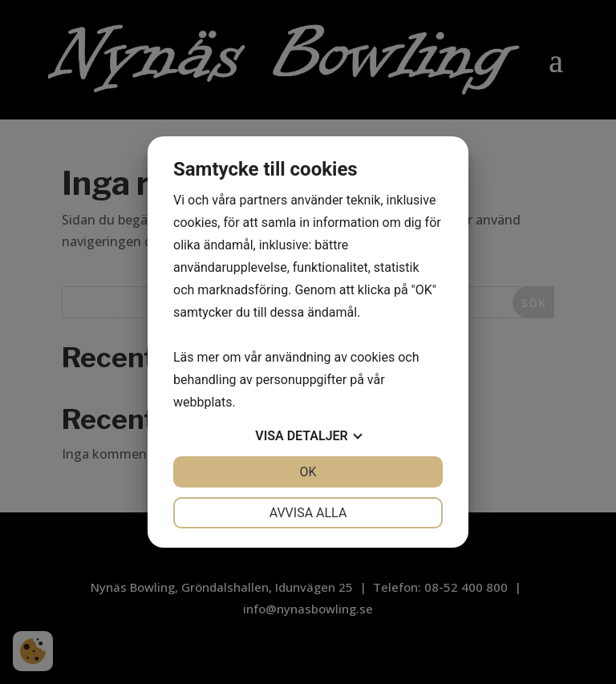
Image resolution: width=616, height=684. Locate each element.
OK (308, 472)
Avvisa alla (308, 513)
